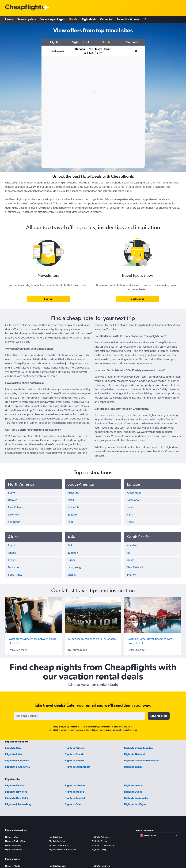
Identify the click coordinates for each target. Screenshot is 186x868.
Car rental (106, 19)
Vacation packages (53, 19)
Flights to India (14, 754)
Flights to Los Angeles (136, 798)
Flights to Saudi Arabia (77, 767)
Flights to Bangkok (75, 798)
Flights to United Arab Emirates (142, 760)
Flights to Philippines (17, 760)
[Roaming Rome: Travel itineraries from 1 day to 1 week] (152, 615)
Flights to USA (13, 748)
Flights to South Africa (18, 767)
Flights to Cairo (73, 804)
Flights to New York (16, 792)
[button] (54, 42)
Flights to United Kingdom (139, 748)
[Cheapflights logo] (25, 8)
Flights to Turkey (133, 767)
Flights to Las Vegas (135, 804)
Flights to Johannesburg (18, 804)
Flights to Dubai (133, 792)
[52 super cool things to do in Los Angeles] (93, 615)
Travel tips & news (128, 19)
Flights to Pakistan (75, 748)
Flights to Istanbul (75, 792)
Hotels (73, 19)
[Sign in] (145, 19)
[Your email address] (79, 716)
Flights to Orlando (75, 785)
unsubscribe (122, 730)
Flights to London (134, 785)
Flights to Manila (14, 785)
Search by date (27, 19)
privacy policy (70, 730)
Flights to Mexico (74, 760)
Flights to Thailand (134, 754)
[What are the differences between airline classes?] (34, 615)
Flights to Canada (74, 754)
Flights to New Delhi (17, 798)
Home (9, 19)
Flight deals (89, 19)
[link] (48, 299)
